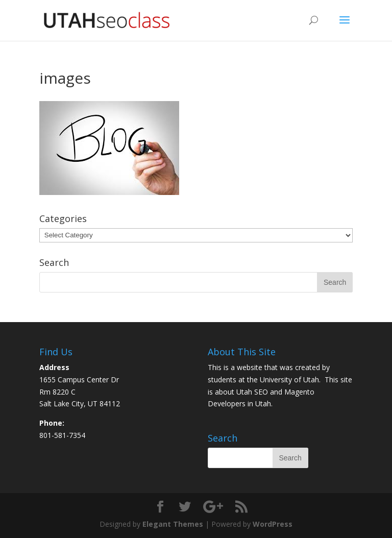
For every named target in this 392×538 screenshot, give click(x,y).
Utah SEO (252, 392)
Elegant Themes (173, 524)
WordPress (273, 524)
